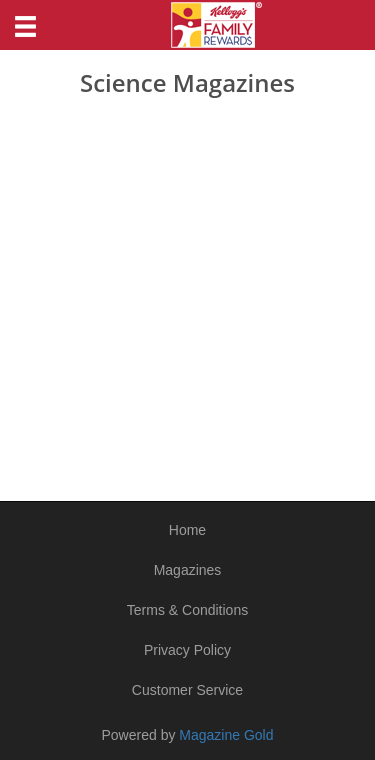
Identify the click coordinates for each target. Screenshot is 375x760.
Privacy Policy (187, 650)
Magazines (188, 570)
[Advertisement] (187, 293)
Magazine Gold (226, 735)
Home (187, 530)
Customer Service (187, 690)
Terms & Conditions (187, 610)
